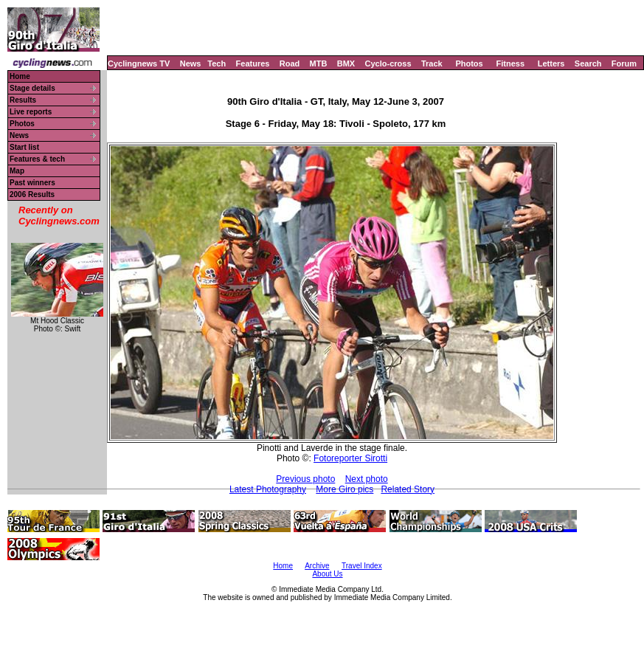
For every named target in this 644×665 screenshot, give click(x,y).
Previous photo (305, 479)
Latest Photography (268, 489)
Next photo (367, 479)
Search (588, 63)
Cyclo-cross (388, 63)
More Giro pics (344, 489)
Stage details (32, 88)
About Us (327, 574)
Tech (217, 63)
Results (23, 100)
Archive (317, 566)
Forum (624, 63)
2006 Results (32, 194)
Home (20, 76)
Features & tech (37, 159)
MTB (319, 63)
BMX (346, 63)
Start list (24, 147)
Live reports (31, 112)
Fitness (510, 63)
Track (432, 63)
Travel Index (362, 566)
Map (17, 171)
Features (253, 63)
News (191, 63)
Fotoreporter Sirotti (350, 458)
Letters (551, 63)
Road (290, 63)
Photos (469, 63)
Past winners (32, 183)
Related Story (408, 489)
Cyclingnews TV (139, 63)
